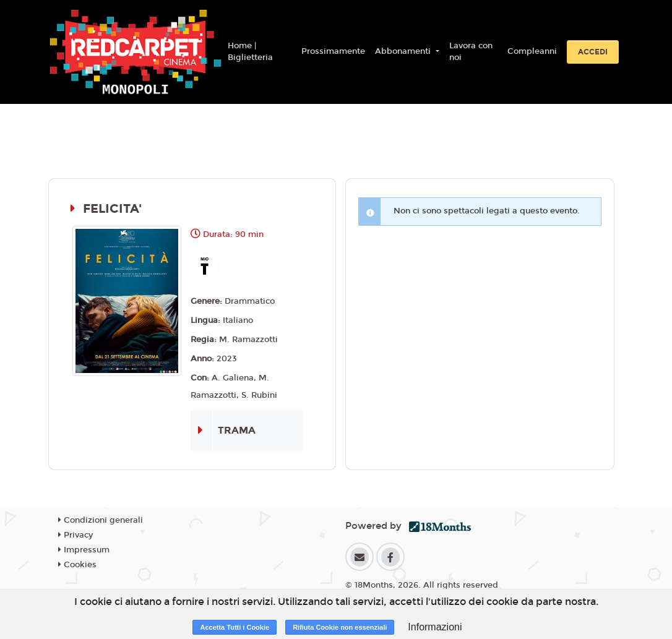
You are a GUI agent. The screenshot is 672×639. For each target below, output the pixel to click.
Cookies (77, 565)
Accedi (593, 52)
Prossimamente (333, 51)
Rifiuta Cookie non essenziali (340, 627)
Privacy (75, 535)
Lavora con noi (471, 52)
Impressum (84, 550)
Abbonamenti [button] (404, 51)
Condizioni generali (101, 520)
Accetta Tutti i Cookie (235, 627)
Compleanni (532, 51)
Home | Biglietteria (250, 52)
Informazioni (435, 627)
